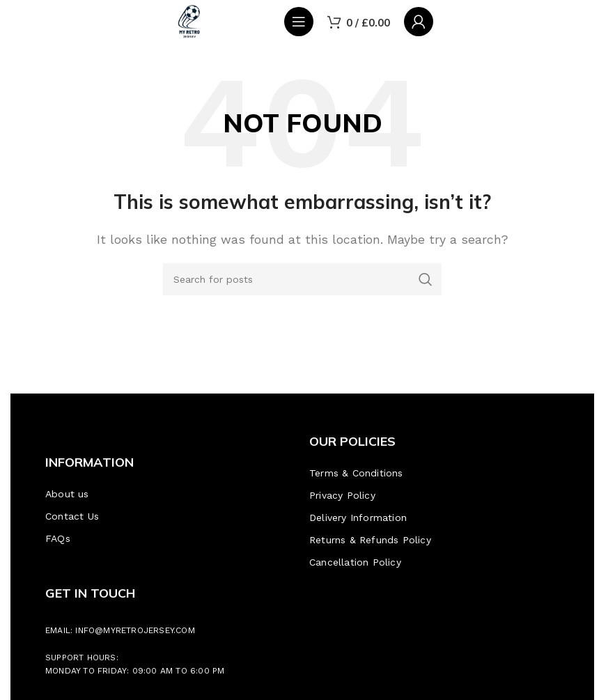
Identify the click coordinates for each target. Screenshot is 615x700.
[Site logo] (189, 21)
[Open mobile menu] (299, 22)
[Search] (302, 279)
